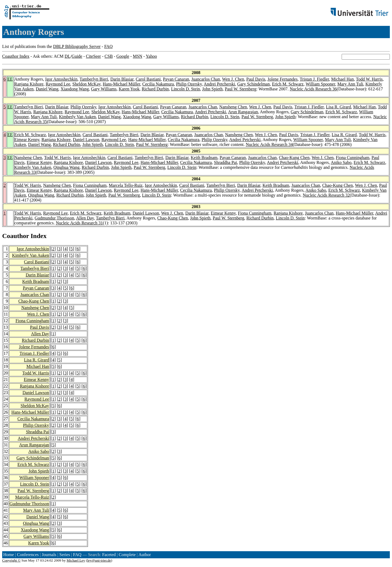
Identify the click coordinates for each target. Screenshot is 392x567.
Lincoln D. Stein (185, 89)
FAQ (108, 46)
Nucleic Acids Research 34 (269, 144)
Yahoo (151, 56)
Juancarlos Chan (206, 79)
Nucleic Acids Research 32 (326, 195)
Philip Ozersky (189, 84)
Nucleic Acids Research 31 (79, 223)
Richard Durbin (155, 89)
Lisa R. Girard (338, 107)
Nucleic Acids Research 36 (313, 89)
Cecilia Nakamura (158, 84)
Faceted (109, 555)
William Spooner (320, 84)
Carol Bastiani (148, 79)
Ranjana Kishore (29, 84)
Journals (49, 555)
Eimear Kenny (27, 140)
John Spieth (212, 89)
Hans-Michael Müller (121, 84)
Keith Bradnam (204, 158)
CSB (109, 56)
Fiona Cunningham (353, 158)
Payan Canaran (176, 79)
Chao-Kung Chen (294, 158)
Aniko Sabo (341, 162)
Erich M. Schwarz (288, 84)
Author (145, 555)
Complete (127, 555)
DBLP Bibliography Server (77, 46)
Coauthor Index (16, 56)
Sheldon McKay (86, 84)
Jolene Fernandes (283, 79)
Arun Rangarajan (243, 112)
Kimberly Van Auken (77, 117)
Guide (77, 56)
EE (10, 79)
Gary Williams (104, 89)
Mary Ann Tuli (350, 84)
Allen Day (85, 218)
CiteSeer (94, 56)
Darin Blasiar (122, 79)
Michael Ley (76, 560)
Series (65, 555)
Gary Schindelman (253, 84)
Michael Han (343, 79)
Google (123, 56)
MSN (138, 56)
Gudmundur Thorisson (54, 218)
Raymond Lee (58, 84)
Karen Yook (129, 89)
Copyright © (11, 560)
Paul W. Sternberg (241, 89)
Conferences (28, 555)
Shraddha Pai (226, 162)
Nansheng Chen (233, 107)
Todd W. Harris (369, 79)
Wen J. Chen (233, 79)
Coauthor (16, 236)
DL (67, 56)
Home (9, 555)
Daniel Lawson (86, 140)
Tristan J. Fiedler (314, 79)
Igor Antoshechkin (61, 79)
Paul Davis (256, 79)
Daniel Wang (47, 89)
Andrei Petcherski (219, 84)
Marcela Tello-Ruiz (125, 185)
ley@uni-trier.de (99, 560)
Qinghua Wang (66, 167)
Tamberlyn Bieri (94, 79)
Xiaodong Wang (75, 89)
